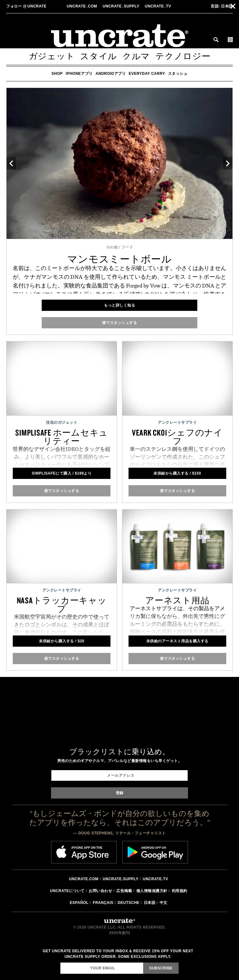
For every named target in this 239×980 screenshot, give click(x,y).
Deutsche (129, 903)
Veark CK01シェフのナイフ (177, 437)
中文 (164, 903)
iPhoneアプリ (79, 74)
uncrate (26, 6)
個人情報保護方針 (152, 891)
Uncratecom (82, 6)
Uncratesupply (122, 6)
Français (103, 903)
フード (127, 247)
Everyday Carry (147, 74)
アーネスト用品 (177, 600)
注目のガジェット (62, 422)
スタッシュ (178, 74)
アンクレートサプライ (177, 422)
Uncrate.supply (121, 879)
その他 (112, 247)
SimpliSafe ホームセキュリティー (62, 437)
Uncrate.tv (155, 879)
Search (216, 40)
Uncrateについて (67, 891)
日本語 (222, 6)
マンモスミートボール (119, 259)
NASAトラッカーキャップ (62, 604)
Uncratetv (158, 6)
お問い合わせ (100, 891)
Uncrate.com (84, 879)
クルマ (136, 56)
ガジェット (52, 56)
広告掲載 (124, 891)
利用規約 (180, 891)
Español (79, 903)
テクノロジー (183, 56)
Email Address (60, 962)
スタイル (98, 56)
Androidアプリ (111, 74)
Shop (57, 74)
